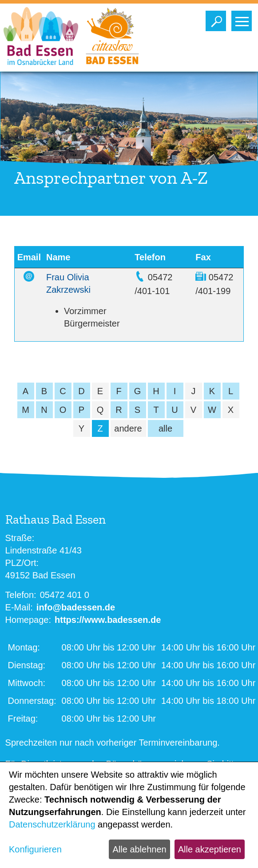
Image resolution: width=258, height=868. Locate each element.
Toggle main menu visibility (244, 19)
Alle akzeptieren (210, 849)
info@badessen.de (76, 607)
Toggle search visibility (218, 19)
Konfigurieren (35, 849)
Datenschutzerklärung (52, 824)
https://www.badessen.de (108, 620)
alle (165, 428)
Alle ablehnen (139, 849)
